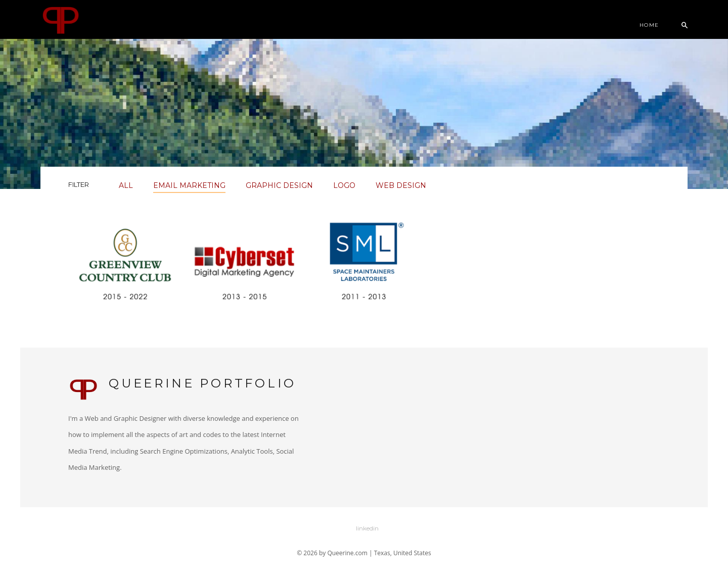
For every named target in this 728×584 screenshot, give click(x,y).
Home (649, 25)
